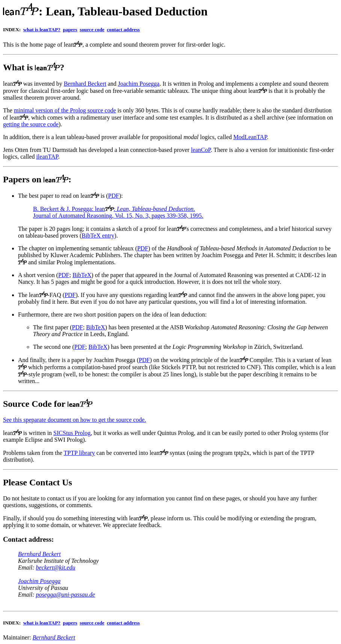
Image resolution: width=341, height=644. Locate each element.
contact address (123, 30)
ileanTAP (47, 157)
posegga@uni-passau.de (66, 595)
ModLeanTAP (250, 137)
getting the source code (31, 124)
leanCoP (201, 150)
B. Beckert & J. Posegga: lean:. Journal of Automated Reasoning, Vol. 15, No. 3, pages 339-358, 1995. (118, 212)
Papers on (22, 179)
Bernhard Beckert (85, 84)
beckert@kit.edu (56, 567)
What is (19, 67)
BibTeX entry (98, 236)
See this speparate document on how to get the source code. (75, 420)
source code (92, 30)
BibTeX (82, 275)
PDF (114, 196)
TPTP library (79, 453)
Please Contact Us (38, 482)
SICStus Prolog (72, 433)
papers (70, 30)
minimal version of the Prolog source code (65, 110)
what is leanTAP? (42, 30)
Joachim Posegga (139, 84)
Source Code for (35, 404)
